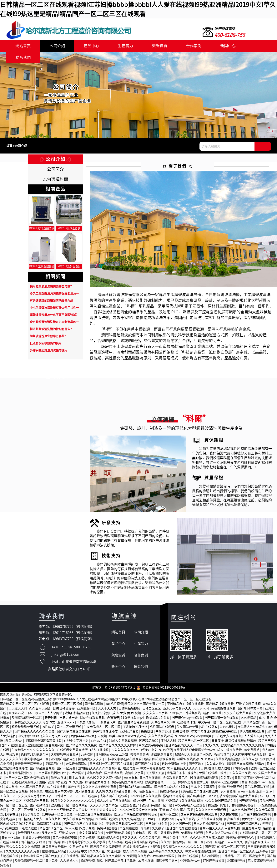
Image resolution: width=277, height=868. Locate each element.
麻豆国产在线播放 (148, 764)
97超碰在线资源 (108, 820)
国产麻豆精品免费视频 (134, 723)
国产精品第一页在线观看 (222, 718)
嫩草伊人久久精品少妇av (255, 727)
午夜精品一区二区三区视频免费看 (156, 833)
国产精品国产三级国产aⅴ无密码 (249, 824)
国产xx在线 (9, 746)
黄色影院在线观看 (224, 709)
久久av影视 (88, 838)
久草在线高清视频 (210, 820)
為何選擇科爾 (55, 179)
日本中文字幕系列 (203, 787)
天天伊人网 (201, 709)
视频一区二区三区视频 (67, 704)
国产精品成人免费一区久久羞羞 (40, 820)
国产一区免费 (67, 769)
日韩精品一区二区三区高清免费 (243, 856)
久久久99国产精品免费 (221, 801)
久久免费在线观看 (161, 737)
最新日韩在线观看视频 (160, 760)
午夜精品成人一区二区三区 (102, 727)
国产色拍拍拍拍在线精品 (62, 856)
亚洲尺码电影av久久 (177, 709)
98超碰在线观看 (193, 833)
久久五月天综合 (40, 709)
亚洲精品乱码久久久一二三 (184, 746)
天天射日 (51, 718)
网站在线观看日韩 (93, 718)
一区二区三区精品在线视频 (94, 815)
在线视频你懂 (187, 723)
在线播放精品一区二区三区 (258, 833)
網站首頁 (23, 46)
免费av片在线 (79, 847)
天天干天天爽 (107, 709)
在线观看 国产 (130, 806)
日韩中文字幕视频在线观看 (123, 760)
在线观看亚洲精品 (54, 852)
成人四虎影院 (210, 856)
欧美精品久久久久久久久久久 (183, 847)
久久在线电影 (229, 815)
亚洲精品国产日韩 (37, 801)
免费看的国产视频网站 (128, 783)
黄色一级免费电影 (65, 838)
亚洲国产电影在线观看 (182, 829)
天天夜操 (218, 741)
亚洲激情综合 (266, 838)
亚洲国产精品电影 (63, 760)
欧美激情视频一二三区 (161, 783)
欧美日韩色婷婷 (64, 709)
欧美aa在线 (59, 778)
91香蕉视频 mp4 (133, 718)
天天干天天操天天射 (104, 810)
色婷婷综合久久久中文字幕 (87, 843)
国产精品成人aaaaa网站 (136, 787)
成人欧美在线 (85, 792)
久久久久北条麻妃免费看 (100, 787)
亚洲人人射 (169, 741)
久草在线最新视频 (228, 760)
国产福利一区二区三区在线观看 (111, 764)
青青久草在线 (186, 820)
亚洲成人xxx (66, 723)
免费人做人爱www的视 (222, 833)
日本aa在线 (77, 778)
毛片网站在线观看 (162, 727)
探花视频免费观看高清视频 (43, 741)
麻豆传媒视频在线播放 (241, 741)
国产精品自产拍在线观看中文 (84, 824)
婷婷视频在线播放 (106, 732)
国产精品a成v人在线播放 (172, 787)
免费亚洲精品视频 (118, 833)
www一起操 (246, 792)
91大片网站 (77, 773)
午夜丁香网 (164, 732)
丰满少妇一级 (69, 718)
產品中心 (89, 46)
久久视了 (158, 829)
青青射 (145, 829)
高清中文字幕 (135, 773)
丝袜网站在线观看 (146, 843)
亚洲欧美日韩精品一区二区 (125, 824)
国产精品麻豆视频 (43, 769)
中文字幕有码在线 (92, 833)
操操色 (192, 773)
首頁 (9, 146)
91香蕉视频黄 (31, 815)
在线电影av (131, 769)
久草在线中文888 (163, 723)
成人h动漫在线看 (120, 843)
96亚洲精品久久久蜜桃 (146, 797)
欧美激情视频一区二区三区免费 (37, 861)
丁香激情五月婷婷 (135, 727)
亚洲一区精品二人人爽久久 (225, 843)
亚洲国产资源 (130, 732)
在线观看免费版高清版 (73, 750)
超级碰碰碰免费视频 (26, 727)
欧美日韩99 (181, 732)
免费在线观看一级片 (213, 773)
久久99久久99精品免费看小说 (117, 792)
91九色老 (208, 760)
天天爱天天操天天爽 (29, 764)
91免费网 (130, 856)
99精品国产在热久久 (241, 838)
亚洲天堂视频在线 (31, 746)
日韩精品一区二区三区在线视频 (76, 797)
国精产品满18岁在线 (53, 783)
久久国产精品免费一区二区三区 (182, 843)
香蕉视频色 (222, 755)
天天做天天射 (18, 709)
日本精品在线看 (150, 778)
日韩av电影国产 (32, 856)
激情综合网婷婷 (174, 797)
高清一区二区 (169, 815)
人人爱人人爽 (254, 737)
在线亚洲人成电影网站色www (195, 750)
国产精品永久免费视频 (106, 847)
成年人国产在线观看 (114, 797)
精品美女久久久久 (90, 760)
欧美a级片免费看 (158, 718)
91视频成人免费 (109, 838)
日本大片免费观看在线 (209, 824)
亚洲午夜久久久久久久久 (166, 852)
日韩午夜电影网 (167, 861)
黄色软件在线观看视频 (258, 820)
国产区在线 (232, 820)
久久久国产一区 (181, 824)
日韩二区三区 (152, 709)
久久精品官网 (265, 810)
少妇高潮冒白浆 (162, 755)
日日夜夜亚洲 (165, 820)
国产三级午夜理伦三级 (121, 861)
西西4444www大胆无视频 (89, 737)
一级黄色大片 (107, 723)
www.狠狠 (131, 778)
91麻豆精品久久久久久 (183, 769)
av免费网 (87, 755)
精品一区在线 (213, 714)
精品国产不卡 (176, 773)
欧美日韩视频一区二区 (157, 806)
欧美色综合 (95, 773)
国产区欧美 (197, 764)
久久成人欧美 (216, 764)
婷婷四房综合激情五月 (194, 783)
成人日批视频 (100, 750)
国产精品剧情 (94, 704)
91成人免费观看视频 (123, 741)
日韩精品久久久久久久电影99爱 (34, 723)
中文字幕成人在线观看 (190, 806)
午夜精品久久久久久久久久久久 (33, 750)
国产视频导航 (248, 801)
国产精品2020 (149, 741)
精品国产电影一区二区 (194, 741)
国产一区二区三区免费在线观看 (27, 778)
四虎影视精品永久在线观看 (142, 847)
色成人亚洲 (156, 801)
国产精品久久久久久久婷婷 (118, 746)
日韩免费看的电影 (174, 764)
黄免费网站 (252, 750)
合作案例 (188, 46)
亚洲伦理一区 (87, 709)
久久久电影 (250, 760)
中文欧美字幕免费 (151, 746)
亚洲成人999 (68, 833)
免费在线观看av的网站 (79, 820)
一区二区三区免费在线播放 (27, 810)
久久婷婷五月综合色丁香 (35, 797)
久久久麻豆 (98, 852)
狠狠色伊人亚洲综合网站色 (194, 755)
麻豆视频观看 (55, 746)
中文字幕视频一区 (37, 760)
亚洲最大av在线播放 (37, 838)
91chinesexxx (185, 737)
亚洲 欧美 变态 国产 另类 (177, 810)
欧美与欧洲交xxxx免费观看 (128, 737)
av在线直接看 (57, 787)
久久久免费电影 (150, 838)
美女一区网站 (11, 838)
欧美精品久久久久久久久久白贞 (243, 746)
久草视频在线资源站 (65, 755)
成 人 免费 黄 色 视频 (127, 714)
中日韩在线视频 (188, 856)
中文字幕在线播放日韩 (51, 773)
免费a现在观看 (107, 829)
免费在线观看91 (92, 861)
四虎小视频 (87, 829)
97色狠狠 (166, 750)
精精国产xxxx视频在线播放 (246, 764)
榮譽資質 (155, 46)
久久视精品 (249, 718)
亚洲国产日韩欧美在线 (186, 714)
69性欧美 (48, 727)
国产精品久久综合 (33, 843)
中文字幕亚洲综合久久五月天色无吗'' (43, 737)
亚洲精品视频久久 (21, 773)
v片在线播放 (209, 727)
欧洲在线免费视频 (230, 787)
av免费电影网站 (77, 764)
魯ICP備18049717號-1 (120, 688)
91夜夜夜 (37, 792)
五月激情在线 (10, 815)
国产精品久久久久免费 (82, 746)
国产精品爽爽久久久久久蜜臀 (101, 856)
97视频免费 (241, 769)
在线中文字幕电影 (77, 741)
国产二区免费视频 (69, 727)
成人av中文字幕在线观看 (114, 801)
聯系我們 (254, 46)
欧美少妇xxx (14, 741)
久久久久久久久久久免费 (23, 852)
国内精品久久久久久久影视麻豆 (100, 769)
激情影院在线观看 (50, 824)
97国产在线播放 (214, 861)
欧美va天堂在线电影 (226, 783)
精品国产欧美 (268, 741)
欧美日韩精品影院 (77, 714)
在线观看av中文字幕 (59, 792)
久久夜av (227, 778)
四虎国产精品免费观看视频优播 (136, 815)
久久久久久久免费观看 (211, 810)
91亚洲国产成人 (118, 852)
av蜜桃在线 (146, 861)
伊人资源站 (228, 792)
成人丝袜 (12, 787)
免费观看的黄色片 (176, 778)
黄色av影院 (228, 727)
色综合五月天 (149, 792)
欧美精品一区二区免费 (58, 815)
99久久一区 (8, 797)
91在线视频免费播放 (23, 783)
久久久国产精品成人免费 (207, 838)
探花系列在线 (54, 764)
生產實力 (122, 46)
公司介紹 (56, 46)
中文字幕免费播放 (153, 769)
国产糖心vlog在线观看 (187, 718)
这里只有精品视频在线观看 (199, 815)
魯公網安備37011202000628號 (161, 688)
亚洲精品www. (190, 861)
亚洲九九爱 (17, 714)
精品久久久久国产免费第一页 (145, 704)
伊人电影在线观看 (252, 732)
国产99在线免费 (157, 824)
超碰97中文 (149, 750)
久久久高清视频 (132, 820)
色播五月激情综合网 (35, 755)
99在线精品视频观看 (204, 778)
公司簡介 (55, 169)
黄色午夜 (74, 787)
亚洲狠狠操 (204, 737)
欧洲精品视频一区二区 (27, 718)
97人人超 (71, 829)
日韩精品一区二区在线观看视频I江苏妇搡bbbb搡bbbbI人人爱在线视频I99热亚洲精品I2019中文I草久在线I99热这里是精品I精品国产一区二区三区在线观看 (106, 700)
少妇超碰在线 (236, 861)
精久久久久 (130, 838)
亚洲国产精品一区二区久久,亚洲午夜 (244, 852)
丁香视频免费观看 (241, 806)
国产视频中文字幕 (251, 709)
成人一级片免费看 (230, 750)
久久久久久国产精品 (104, 806)
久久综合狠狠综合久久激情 (139, 810)
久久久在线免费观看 (238, 714)
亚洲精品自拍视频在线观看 (186, 704)
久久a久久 (212, 746)
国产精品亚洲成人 (258, 843)
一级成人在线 (28, 829)
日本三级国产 (36, 714)
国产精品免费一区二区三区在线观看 (25, 704)
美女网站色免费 (188, 727)
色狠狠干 (113, 718)
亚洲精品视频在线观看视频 (185, 801)
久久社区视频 (101, 714)
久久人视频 (139, 852)
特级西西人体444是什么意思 (38, 833)
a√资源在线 (9, 829)
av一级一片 (268, 797)
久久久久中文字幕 (156, 714)
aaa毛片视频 (114, 704)
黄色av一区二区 (11, 801)
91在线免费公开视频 (228, 737)
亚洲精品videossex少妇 (112, 755)
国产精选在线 (114, 773)
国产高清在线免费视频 (256, 815)
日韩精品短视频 (130, 709)
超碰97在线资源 (188, 760)
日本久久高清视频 (241, 810)
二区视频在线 (129, 829)
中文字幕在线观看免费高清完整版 (215, 732)
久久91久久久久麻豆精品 (104, 778)
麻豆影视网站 (252, 829)
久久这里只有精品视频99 (249, 755)
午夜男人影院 (86, 723)
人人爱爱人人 (70, 861)
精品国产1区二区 (51, 829)
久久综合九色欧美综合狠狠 (156, 856)
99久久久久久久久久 (125, 750)
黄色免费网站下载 (257, 787)
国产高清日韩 (57, 843)
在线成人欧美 (10, 843)
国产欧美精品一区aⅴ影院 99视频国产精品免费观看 (223, 797)
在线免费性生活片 (176, 838)
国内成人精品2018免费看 (18, 824)
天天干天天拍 (140, 755)
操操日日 (147, 732)
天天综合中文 (78, 852)
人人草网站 (55, 714)
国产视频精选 (40, 806)
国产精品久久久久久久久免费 (35, 732)
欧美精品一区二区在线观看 (70, 806)
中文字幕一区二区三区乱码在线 (220, 723)
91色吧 (149, 820)
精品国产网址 (217, 806)
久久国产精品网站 (33, 787)
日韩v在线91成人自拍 (216, 769)
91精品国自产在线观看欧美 (200, 792)
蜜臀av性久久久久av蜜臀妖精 (220, 829)
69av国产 (140, 801)
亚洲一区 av (265, 792)
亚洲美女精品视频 (249, 704)
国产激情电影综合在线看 (74, 732)
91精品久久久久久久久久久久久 (73, 801)
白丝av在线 (99, 741)
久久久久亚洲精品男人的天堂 (68, 810)
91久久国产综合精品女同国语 (90, 783)
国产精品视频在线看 (220, 704)
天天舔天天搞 (155, 773)
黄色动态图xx (251, 783)
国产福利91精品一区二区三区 (225, 847)
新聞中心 (221, 46)
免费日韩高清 (169, 792)
